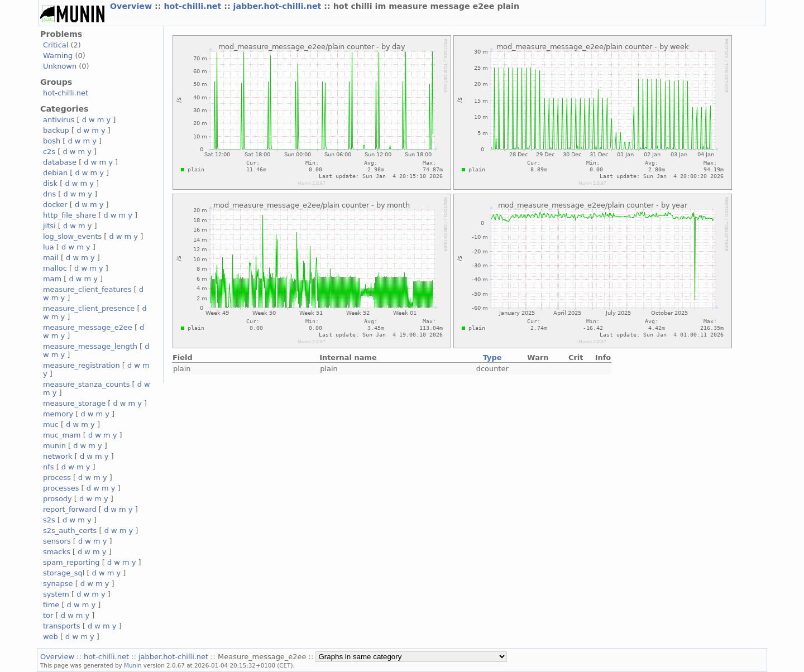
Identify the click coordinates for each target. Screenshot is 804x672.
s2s (49, 520)
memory (58, 414)
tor (48, 615)
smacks (57, 552)
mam (52, 279)
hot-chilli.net (194, 6)
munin (54, 446)
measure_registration (82, 365)
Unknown (60, 66)
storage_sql (64, 573)
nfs (49, 467)
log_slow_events (72, 236)
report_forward (70, 509)
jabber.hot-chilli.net (279, 6)
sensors (57, 541)
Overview (132, 6)
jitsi (49, 226)
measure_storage (74, 403)
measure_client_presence (89, 308)
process (57, 477)
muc (51, 424)
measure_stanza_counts (86, 384)
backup (56, 130)
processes (61, 488)
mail (51, 258)
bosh (52, 141)
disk (50, 183)
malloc (55, 268)
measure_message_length (90, 346)
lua (49, 247)
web (51, 637)
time (51, 605)
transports (62, 626)
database (60, 162)
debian (55, 173)
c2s (49, 152)
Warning (58, 56)
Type (492, 357)
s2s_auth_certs (70, 531)
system (56, 594)
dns (49, 194)
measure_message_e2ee (88, 327)
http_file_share (70, 215)
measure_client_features (87, 289)
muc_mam (62, 435)
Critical (56, 45)
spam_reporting (71, 562)
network (58, 456)
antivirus (59, 120)
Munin (133, 665)
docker (55, 205)
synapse (58, 584)
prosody (58, 499)
